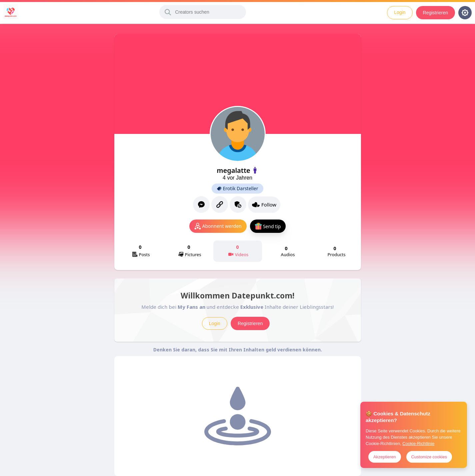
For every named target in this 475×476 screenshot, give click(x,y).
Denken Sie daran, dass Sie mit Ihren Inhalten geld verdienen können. (238, 350)
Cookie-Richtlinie (418, 444)
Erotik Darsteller (238, 189)
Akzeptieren (385, 457)
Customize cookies (429, 457)
